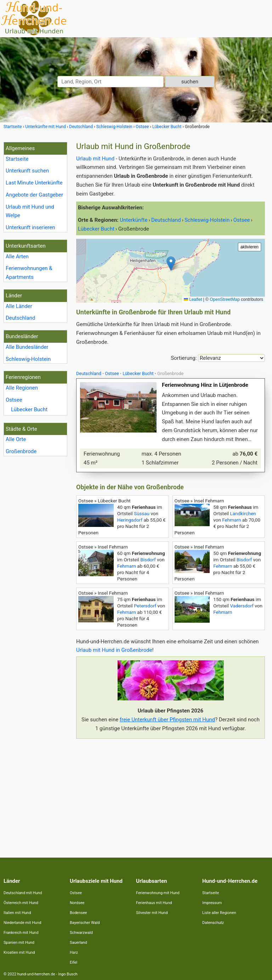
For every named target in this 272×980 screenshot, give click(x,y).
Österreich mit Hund (21, 903)
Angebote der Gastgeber (34, 195)
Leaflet (193, 299)
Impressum (212, 903)
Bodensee (78, 913)
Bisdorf (148, 560)
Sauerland (78, 943)
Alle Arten (17, 257)
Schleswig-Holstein (28, 359)
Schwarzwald (81, 933)
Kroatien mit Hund (19, 953)
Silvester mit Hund (152, 913)
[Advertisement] (171, 794)
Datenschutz (213, 923)
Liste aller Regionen (219, 913)
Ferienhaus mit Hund (154, 903)
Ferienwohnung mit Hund (158, 893)
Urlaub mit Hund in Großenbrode (114, 650)
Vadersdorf (242, 606)
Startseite (17, 159)
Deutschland (20, 318)
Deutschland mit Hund (23, 893)
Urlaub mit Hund (95, 159)
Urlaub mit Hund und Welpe (30, 211)
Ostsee (14, 400)
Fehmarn (231, 520)
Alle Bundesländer (27, 347)
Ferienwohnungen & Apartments (29, 273)
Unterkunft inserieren (30, 227)
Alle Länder (19, 306)
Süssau (142, 513)
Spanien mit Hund (19, 943)
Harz (74, 953)
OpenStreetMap (225, 299)
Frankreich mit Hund (21, 933)
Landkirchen (243, 513)
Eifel (73, 962)
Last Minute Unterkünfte (34, 183)
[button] (171, 263)
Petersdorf (145, 606)
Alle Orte (16, 439)
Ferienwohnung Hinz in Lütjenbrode (205, 385)
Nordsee (77, 903)
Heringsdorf (130, 520)
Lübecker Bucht (29, 409)
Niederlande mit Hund (22, 923)
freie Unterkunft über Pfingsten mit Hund (167, 720)
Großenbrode (21, 451)
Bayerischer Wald (85, 923)
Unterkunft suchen (27, 171)
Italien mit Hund (17, 913)
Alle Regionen (22, 388)
